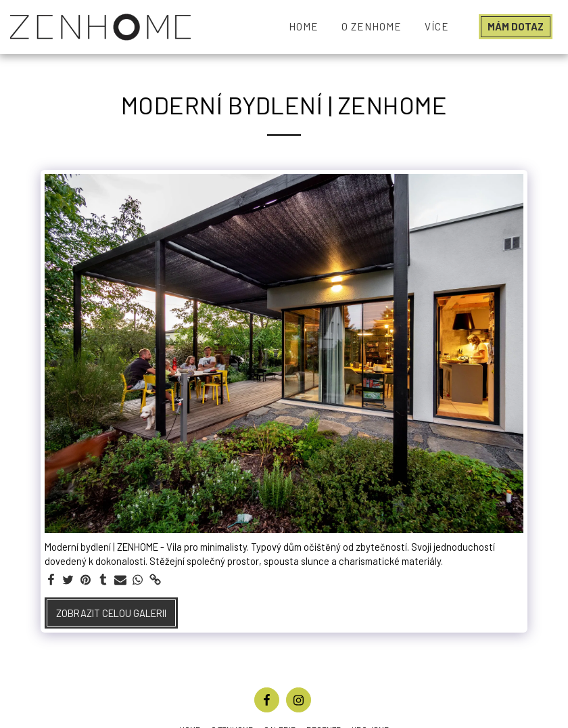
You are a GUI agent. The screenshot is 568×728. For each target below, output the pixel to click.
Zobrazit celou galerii (111, 613)
